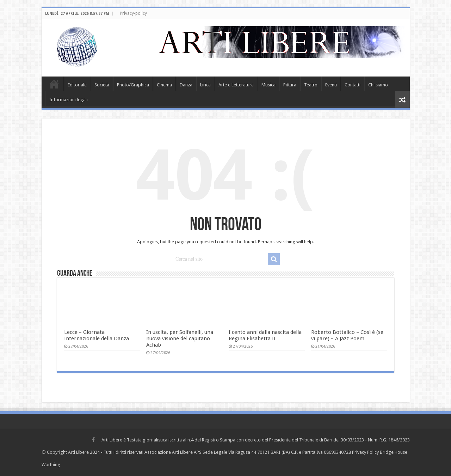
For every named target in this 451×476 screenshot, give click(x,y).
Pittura (290, 85)
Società (102, 85)
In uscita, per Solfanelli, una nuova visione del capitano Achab (180, 338)
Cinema (164, 85)
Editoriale (77, 85)
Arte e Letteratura (236, 85)
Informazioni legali (69, 100)
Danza (186, 85)
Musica (268, 85)
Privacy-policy (133, 13)
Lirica (205, 85)
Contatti (353, 85)
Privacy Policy (365, 452)
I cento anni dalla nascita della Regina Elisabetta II (265, 335)
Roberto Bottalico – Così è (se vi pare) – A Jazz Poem (347, 335)
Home (54, 84)
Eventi (331, 85)
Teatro (311, 85)
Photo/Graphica (133, 85)
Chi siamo (378, 85)
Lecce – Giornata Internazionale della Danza (97, 335)
